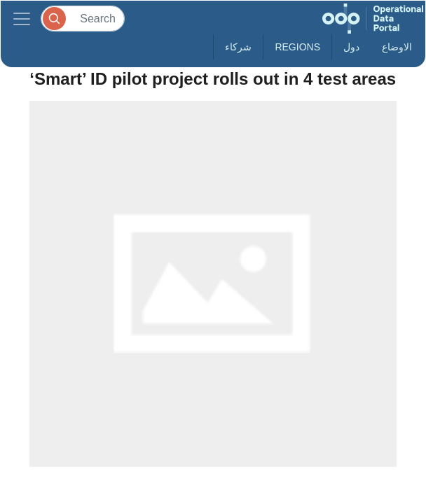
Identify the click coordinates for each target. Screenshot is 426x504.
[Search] (83, 19)
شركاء (238, 47)
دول (351, 47)
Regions (297, 47)
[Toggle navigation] (22, 19)
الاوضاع (397, 47)
